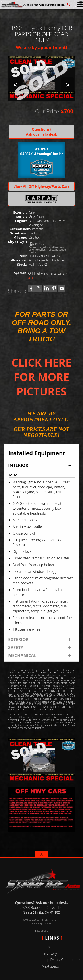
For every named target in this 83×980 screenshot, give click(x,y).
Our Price (47, 111)
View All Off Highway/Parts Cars (42, 186)
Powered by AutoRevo (41, 923)
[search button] (69, 3)
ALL (31, 278)
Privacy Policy (41, 931)
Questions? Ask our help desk (42, 132)
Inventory (49, 953)
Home (47, 947)
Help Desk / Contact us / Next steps (61, 963)
